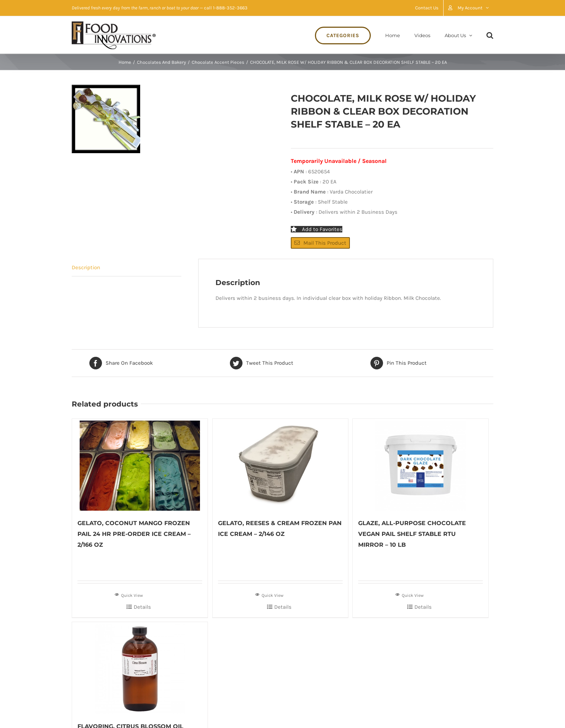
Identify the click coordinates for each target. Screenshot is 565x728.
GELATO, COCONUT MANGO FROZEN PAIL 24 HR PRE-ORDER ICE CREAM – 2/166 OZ (134, 534)
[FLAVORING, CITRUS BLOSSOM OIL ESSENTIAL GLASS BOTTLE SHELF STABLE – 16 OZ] (140, 668)
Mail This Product (320, 243)
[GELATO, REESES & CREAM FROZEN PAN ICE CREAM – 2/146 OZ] (280, 465)
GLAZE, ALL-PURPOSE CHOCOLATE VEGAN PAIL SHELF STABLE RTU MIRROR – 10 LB (412, 534)
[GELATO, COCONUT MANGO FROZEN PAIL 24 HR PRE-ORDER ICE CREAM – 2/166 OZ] (140, 465)
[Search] (490, 35)
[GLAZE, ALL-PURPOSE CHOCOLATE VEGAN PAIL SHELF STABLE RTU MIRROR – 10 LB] (421, 465)
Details (142, 607)
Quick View (129, 595)
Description (86, 267)
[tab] (126, 268)
